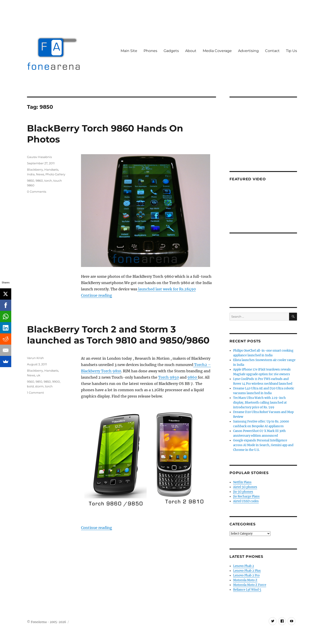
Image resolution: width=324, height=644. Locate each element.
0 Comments (37, 192)
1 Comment (35, 393)
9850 (31, 181)
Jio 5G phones (243, 492)
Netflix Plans (242, 482)
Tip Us (291, 51)
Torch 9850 (169, 377)
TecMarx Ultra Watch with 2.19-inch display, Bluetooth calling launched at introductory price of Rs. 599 (260, 403)
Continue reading (97, 295)
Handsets (51, 169)
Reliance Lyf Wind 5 (247, 590)
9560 (31, 382)
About (191, 51)
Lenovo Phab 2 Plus (247, 571)
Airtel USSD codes (246, 501)
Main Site (129, 51)
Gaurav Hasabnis (39, 157)
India (31, 174)
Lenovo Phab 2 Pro (246, 575)
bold (30, 386)
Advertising (248, 51)
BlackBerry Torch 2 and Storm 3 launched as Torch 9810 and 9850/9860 (118, 335)
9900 (56, 382)
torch (48, 181)
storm (39, 386)
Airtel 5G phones (245, 487)
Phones (150, 51)
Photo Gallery (55, 174)
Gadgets (171, 51)
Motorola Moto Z (245, 580)
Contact (272, 51)
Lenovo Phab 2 (244, 566)
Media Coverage (217, 51)
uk (38, 375)
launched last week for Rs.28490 (166, 289)
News (40, 174)
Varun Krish (35, 358)
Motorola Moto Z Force (250, 585)
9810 (39, 382)
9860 (39, 181)
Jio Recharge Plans (246, 496)
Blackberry (35, 169)
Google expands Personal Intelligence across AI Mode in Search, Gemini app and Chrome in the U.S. (263, 445)
